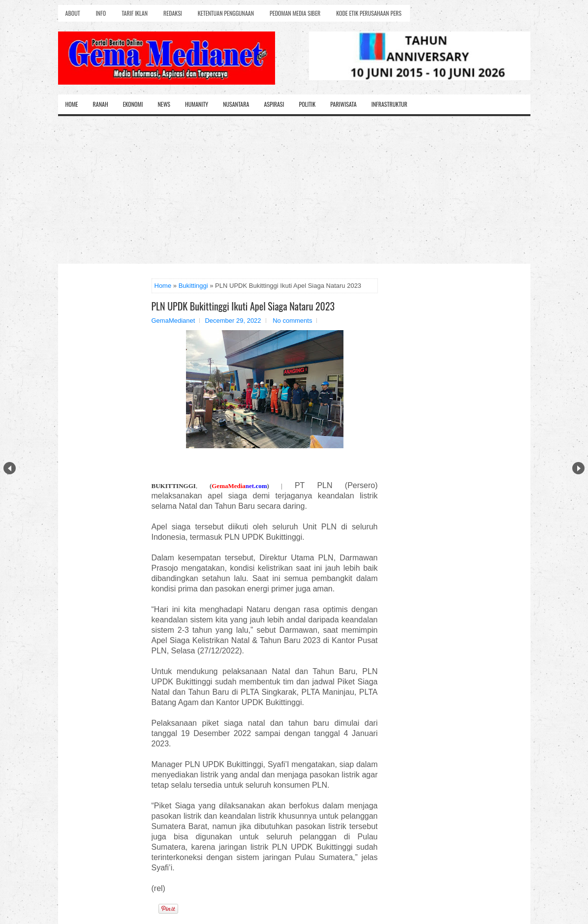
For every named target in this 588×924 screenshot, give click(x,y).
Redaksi (173, 13)
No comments (292, 321)
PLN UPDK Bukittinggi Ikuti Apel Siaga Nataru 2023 (243, 306)
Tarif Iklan (135, 13)
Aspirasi (274, 104)
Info (101, 13)
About (73, 13)
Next (578, 468)
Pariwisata (343, 104)
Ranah (101, 104)
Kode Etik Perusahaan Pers (369, 13)
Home (72, 104)
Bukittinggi (193, 286)
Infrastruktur (389, 104)
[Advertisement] (294, 190)
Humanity (197, 104)
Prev (10, 468)
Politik (307, 104)
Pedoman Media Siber (295, 13)
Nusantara (236, 104)
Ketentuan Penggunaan (226, 13)
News (164, 104)
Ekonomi (133, 104)
